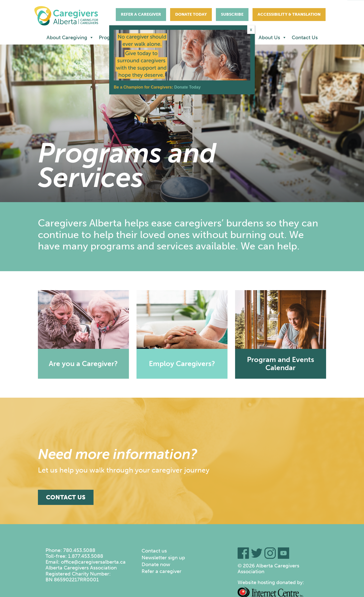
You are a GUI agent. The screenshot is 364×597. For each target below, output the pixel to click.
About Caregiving (70, 37)
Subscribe (232, 14)
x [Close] (251, 30)
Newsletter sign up (163, 558)
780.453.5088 (79, 550)
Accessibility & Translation (289, 14)
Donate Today (191, 14)
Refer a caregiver (162, 571)
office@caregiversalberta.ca (93, 562)
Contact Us (305, 37)
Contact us (154, 551)
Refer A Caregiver (141, 14)
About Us (273, 37)
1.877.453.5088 (86, 556)
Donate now (156, 564)
